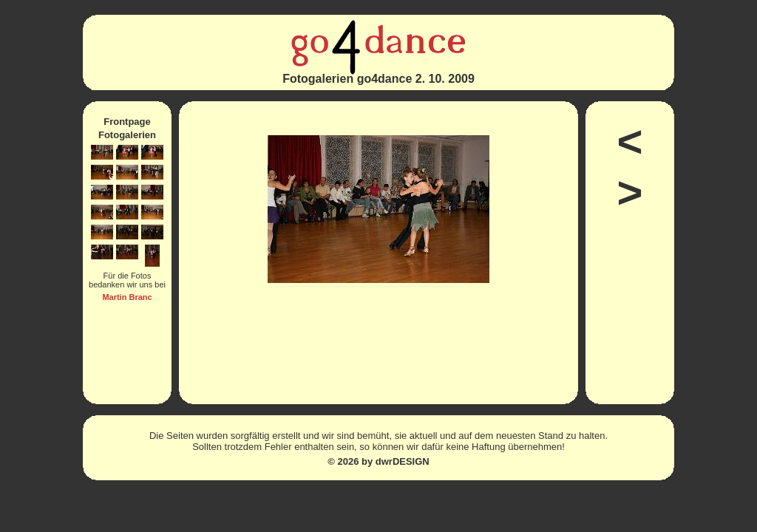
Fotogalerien (127, 135)
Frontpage (127, 122)
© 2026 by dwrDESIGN (378, 461)
